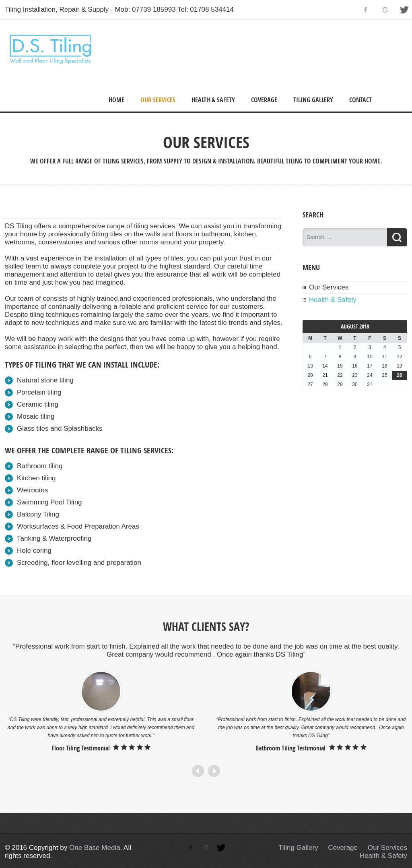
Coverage (264, 100)
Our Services (158, 100)
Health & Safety (213, 100)
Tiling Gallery (313, 100)
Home (116, 100)
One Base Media (95, 848)
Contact (360, 100)
